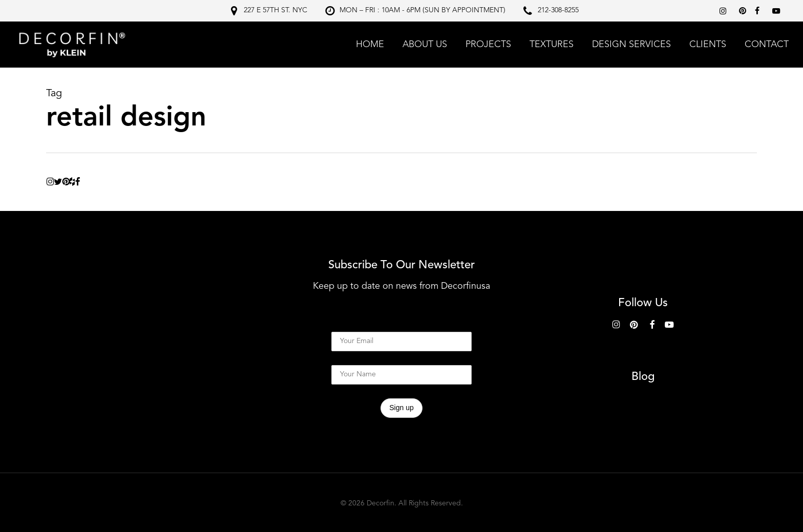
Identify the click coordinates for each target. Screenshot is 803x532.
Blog (643, 377)
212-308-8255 (558, 10)
